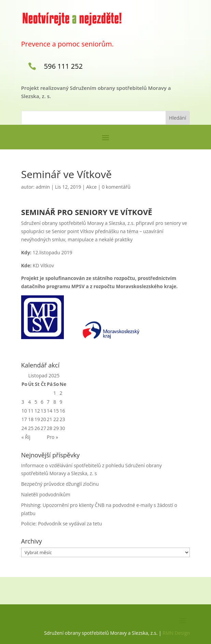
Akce (91, 187)
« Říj (26, 437)
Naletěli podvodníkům (46, 494)
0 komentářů (116, 187)
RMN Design (176, 633)
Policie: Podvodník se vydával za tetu (62, 524)
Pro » (52, 437)
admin (43, 187)
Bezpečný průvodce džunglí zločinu (60, 484)
